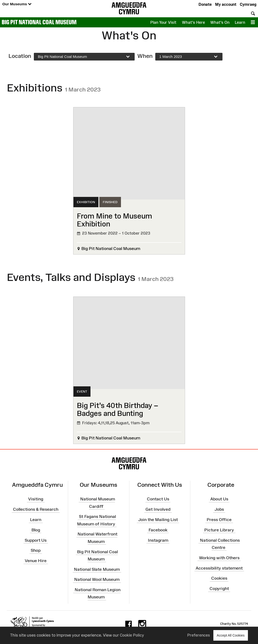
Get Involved (158, 509)
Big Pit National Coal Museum (39, 22)
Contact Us (158, 499)
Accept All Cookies (231, 635)
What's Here (193, 22)
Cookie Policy (132, 635)
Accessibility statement (219, 568)
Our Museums (17, 4)
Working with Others (219, 558)
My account (226, 4)
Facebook (158, 530)
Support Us (36, 540)
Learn (240, 22)
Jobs (219, 509)
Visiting (36, 499)
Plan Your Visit (163, 22)
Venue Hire (36, 561)
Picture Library (219, 530)
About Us (219, 499)
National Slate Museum (97, 569)
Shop (36, 550)
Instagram (158, 540)
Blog (36, 530)
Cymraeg (248, 4)
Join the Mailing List (158, 520)
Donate (205, 4)
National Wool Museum (97, 579)
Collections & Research (36, 509)
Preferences (199, 635)
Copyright (219, 589)
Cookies (219, 578)
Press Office (219, 520)
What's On (220, 22)
